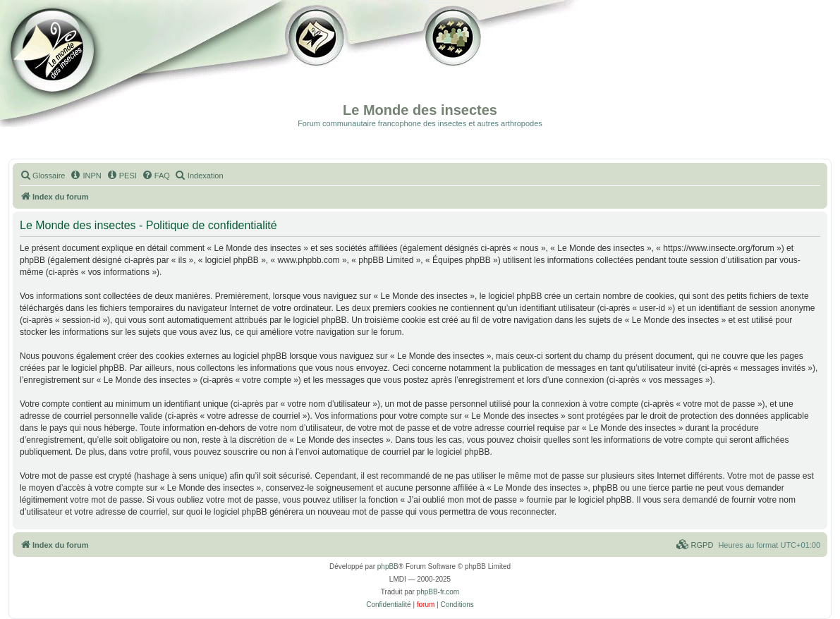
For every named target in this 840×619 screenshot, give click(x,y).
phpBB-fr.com (438, 592)
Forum (451, 63)
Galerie (317, 63)
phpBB (388, 566)
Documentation (83, 63)
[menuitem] (42, 176)
